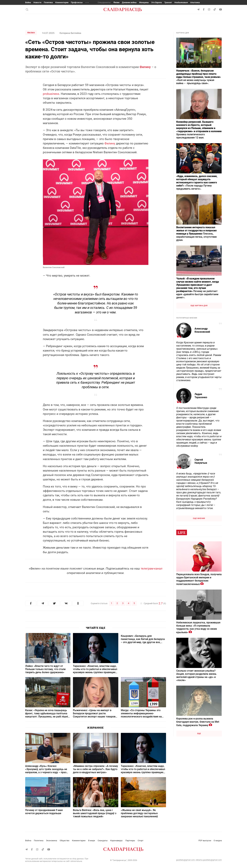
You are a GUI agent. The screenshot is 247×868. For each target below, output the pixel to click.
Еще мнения (199, 518)
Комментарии (62, 2)
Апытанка (195, 2)
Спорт (141, 841)
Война (28, 2)
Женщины (144, 2)
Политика (48, 2)
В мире (92, 841)
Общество (65, 841)
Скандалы (103, 841)
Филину (145, 67)
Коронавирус (116, 841)
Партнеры (130, 841)
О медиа (218, 841)
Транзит (168, 2)
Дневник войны (129, 2)
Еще (199, 734)
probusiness (51, 94)
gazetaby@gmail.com (185, 860)
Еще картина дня (199, 306)
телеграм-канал (152, 569)
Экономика (52, 841)
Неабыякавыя (181, 2)
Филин (116, 2)
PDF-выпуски (205, 841)
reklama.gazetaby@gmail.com (209, 860)
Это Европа (157, 2)
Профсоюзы (77, 2)
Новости (37, 2)
